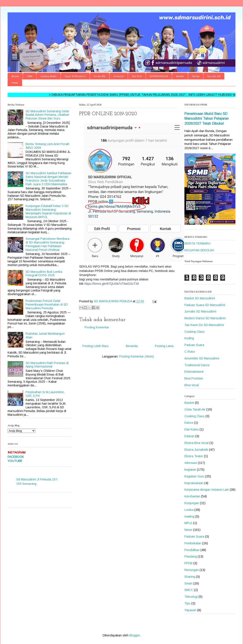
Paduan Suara (194, 345)
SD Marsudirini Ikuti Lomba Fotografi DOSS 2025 (44, 274)
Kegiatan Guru (194, 476)
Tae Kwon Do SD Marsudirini (204, 325)
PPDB (188, 563)
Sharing (190, 577)
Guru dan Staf (214, 76)
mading (189, 517)
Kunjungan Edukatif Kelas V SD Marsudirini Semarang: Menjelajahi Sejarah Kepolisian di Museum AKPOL (48, 211)
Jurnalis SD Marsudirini (200, 311)
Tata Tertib (137, 76)
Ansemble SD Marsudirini (202, 358)
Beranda (15, 76)
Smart (188, 583)
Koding (189, 338)
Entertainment (194, 372)
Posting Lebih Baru (95, 346)
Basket (189, 403)
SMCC (189, 590)
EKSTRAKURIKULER (159, 76)
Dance (189, 423)
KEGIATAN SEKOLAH (199, 250)
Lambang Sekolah (48, 76)
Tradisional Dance (197, 365)
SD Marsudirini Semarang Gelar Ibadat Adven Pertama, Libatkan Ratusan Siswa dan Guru (47, 115)
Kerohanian (192, 496)
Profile (30, 76)
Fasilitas (196, 76)
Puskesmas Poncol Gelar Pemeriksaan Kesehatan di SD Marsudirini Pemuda (47, 305)
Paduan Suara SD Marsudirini (205, 305)
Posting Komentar (97, 327)
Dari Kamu (192, 429)
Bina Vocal (192, 385)
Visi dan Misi (100, 76)
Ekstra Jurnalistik (196, 450)
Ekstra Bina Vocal (196, 443)
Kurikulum (119, 76)
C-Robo (190, 352)
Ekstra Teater (194, 456)
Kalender (180, 76)
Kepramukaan (194, 483)
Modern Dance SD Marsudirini (205, 318)
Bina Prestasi (194, 378)
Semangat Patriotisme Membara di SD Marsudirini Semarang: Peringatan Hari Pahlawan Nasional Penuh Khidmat (48, 244)
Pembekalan (193, 543)
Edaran (189, 436)
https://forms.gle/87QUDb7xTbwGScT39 (112, 284)
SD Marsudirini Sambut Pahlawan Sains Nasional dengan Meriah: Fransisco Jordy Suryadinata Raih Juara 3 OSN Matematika (48, 179)
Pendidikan (192, 550)
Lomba (189, 510)
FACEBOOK (16, 457)
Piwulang (191, 556)
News (188, 530)
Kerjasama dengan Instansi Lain (207, 490)
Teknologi (191, 597)
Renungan (192, 570)
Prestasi (15, 83)
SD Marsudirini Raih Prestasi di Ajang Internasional (47, 365)
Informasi (191, 463)
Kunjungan (192, 503)
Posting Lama (164, 346)
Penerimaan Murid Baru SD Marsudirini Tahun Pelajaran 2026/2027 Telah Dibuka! (207, 119)
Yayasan (190, 610)
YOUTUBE (15, 461)
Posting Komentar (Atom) (137, 356)
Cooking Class (195, 332)
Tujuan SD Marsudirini (75, 76)
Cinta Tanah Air (195, 409)
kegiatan (190, 470)
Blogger (135, 635)
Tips (187, 603)
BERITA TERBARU (197, 243)
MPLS (188, 523)
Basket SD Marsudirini (200, 298)
